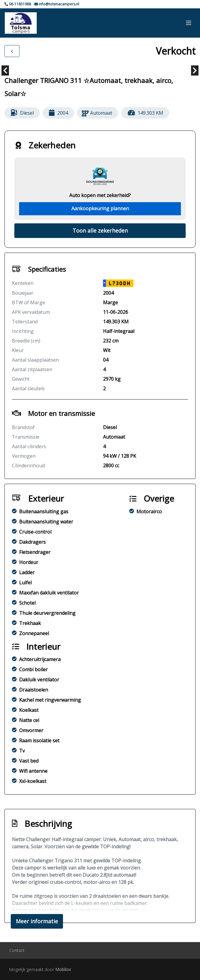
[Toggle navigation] (189, 23)
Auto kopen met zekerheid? (100, 195)
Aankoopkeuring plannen (100, 208)
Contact (17, 950)
